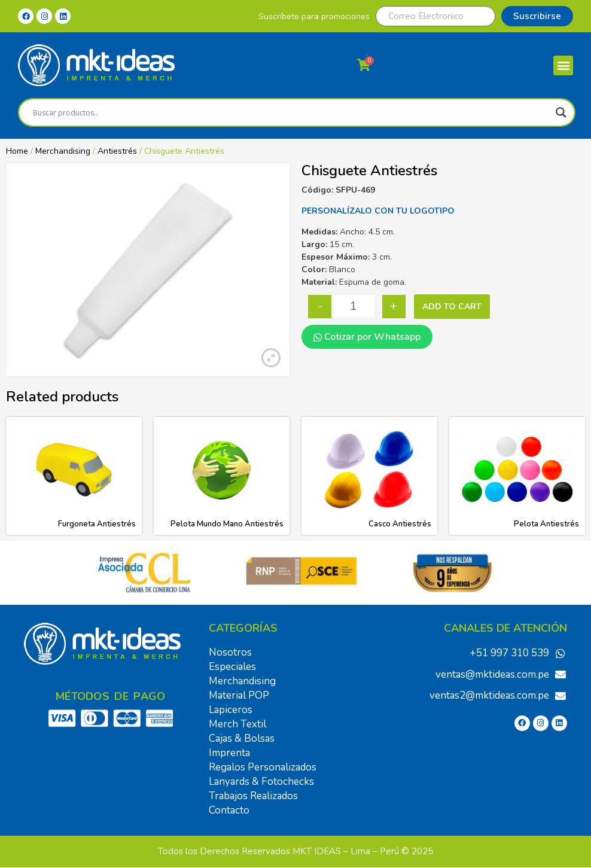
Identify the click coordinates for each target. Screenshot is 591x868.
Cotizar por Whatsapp (367, 337)
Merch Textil (237, 724)
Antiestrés (117, 151)
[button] (563, 66)
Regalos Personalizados (263, 767)
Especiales (232, 667)
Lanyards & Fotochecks (261, 782)
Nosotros (230, 652)
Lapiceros (231, 710)
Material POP (239, 695)
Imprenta (229, 753)
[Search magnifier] (561, 112)
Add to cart (452, 307)
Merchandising (63, 151)
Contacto (229, 810)
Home (17, 151)
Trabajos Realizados (253, 796)
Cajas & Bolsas (242, 738)
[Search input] (291, 112)
